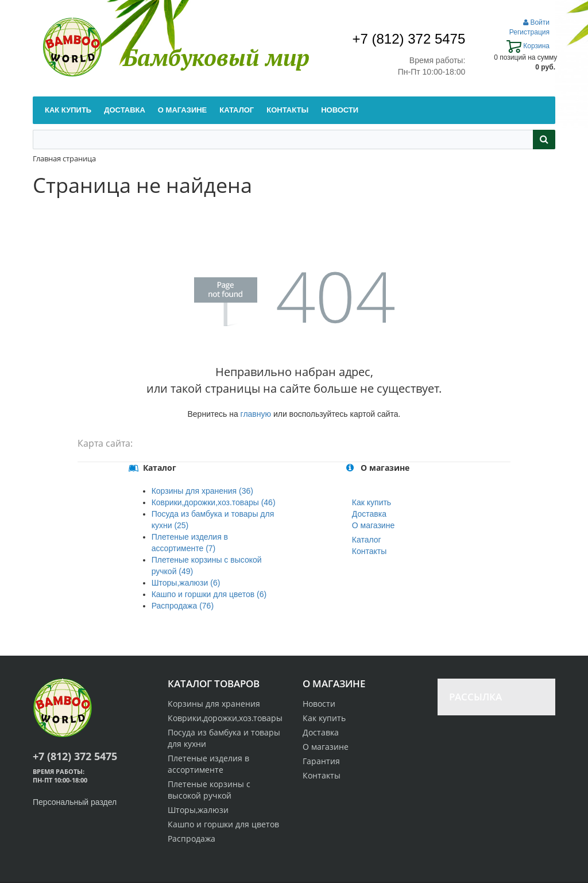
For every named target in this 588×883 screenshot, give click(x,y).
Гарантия (321, 761)
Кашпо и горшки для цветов (223, 824)
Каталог (367, 540)
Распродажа (192, 839)
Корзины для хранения (214, 704)
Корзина (528, 46)
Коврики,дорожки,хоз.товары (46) (214, 502)
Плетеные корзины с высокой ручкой (209, 790)
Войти (536, 22)
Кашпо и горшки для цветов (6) (209, 594)
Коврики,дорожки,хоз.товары (225, 718)
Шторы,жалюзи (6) (186, 583)
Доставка (369, 514)
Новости (319, 704)
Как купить (372, 502)
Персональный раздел (75, 802)
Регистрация (529, 32)
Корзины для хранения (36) (202, 491)
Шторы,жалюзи (198, 810)
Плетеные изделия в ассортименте (208, 764)
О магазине (373, 525)
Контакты (369, 551)
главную (256, 414)
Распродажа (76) (183, 606)
